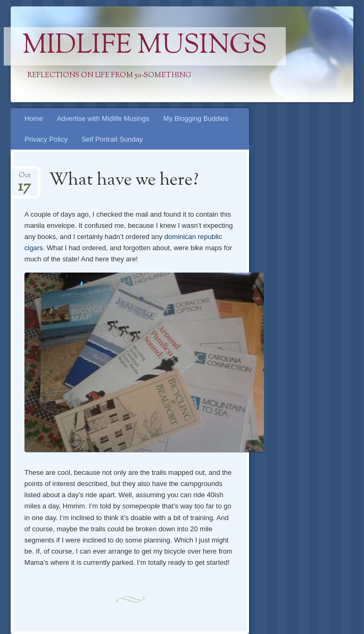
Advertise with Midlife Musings (103, 118)
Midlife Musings (145, 46)
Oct (24, 179)
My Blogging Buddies (196, 118)
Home (34, 118)
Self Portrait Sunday (112, 139)
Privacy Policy (46, 139)
